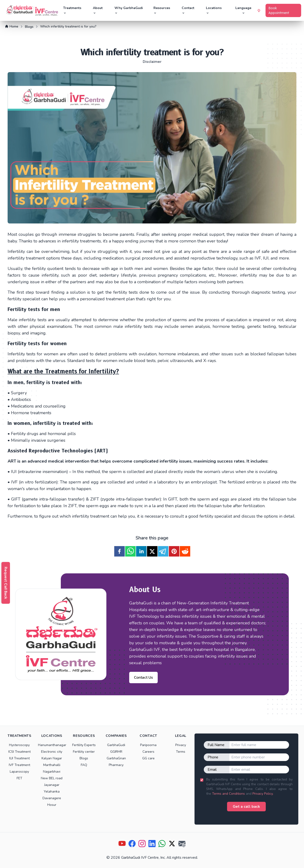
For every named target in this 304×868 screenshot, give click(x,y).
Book (279, 11)
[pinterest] (174, 551)
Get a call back (246, 807)
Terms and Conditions (228, 794)
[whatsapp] (130, 551)
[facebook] (119, 551)
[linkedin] (141, 551)
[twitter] (152, 551)
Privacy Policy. (263, 794)
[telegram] (163, 551)
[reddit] (185, 551)
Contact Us (143, 678)
